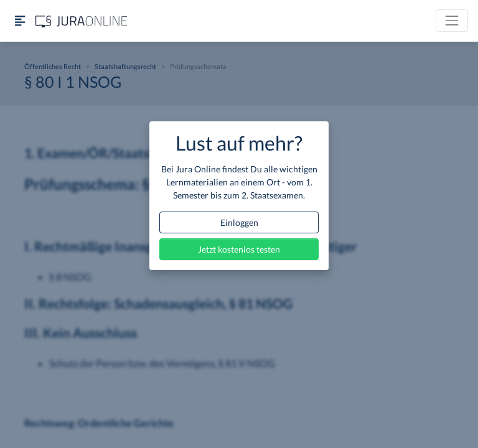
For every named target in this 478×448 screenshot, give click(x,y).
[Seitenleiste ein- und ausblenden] (20, 21)
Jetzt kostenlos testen (239, 249)
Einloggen (239, 222)
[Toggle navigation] (452, 21)
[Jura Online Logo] (82, 21)
